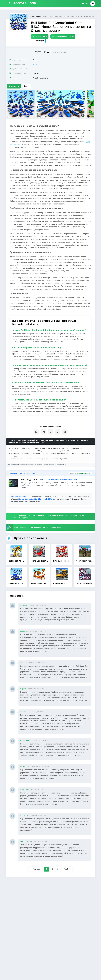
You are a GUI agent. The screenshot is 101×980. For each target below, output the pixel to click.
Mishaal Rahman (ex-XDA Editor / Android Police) (37, 499)
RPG (35, 64)
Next (67, 869)
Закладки (38, 41)
